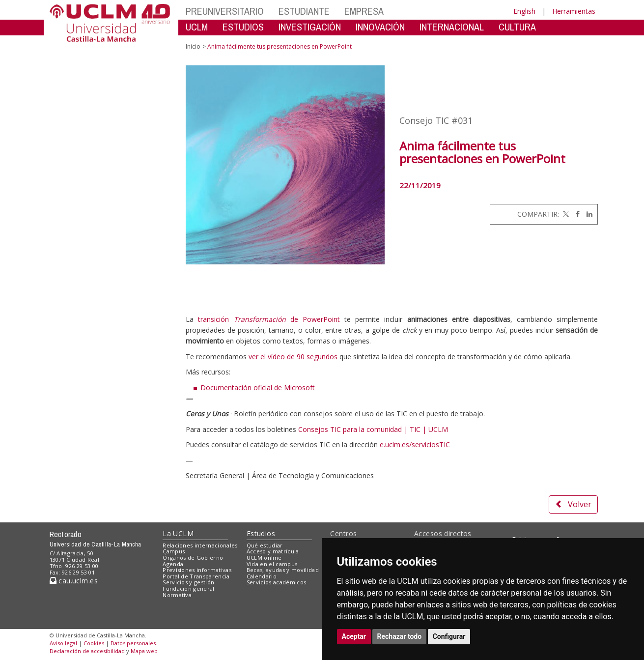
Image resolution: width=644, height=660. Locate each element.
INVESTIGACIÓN (310, 27)
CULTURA (517, 27)
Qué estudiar (265, 545)
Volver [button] (573, 504)
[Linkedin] (587, 214)
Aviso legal (63, 643)
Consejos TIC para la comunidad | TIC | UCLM (373, 429)
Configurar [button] (449, 636)
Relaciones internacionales (200, 545)
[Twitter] (565, 214)
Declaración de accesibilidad (87, 651)
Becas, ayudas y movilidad (283, 570)
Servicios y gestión (188, 582)
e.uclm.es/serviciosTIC (415, 445)
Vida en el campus (272, 564)
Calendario (262, 576)
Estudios (261, 533)
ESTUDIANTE (304, 11)
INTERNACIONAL (452, 27)
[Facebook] (575, 214)
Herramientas (574, 11)
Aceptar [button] (354, 636)
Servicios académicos (277, 582)
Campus (174, 551)
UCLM (197, 27)
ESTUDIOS (243, 27)
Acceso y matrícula (273, 551)
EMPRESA (364, 11)
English (524, 11)
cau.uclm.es (74, 581)
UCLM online (264, 558)
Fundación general (189, 588)
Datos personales (133, 643)
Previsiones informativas (197, 570)
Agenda (173, 564)
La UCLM (178, 533)
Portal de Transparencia (196, 576)
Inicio (193, 46)
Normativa (177, 595)
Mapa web (144, 651)
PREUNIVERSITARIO (225, 11)
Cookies (94, 643)
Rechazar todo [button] (400, 636)
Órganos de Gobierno (193, 558)
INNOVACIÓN (380, 27)
